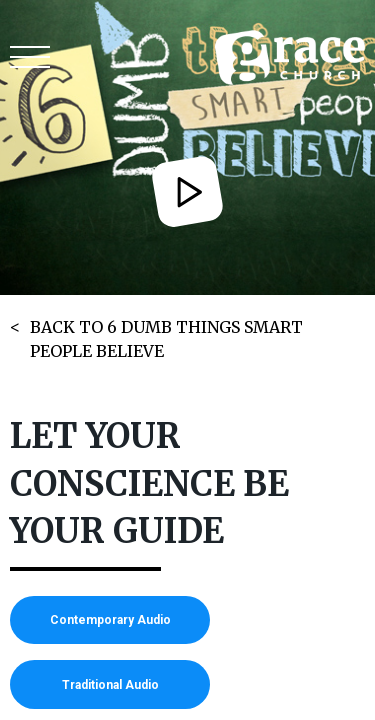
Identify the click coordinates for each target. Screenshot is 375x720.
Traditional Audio (110, 685)
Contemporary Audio (110, 620)
